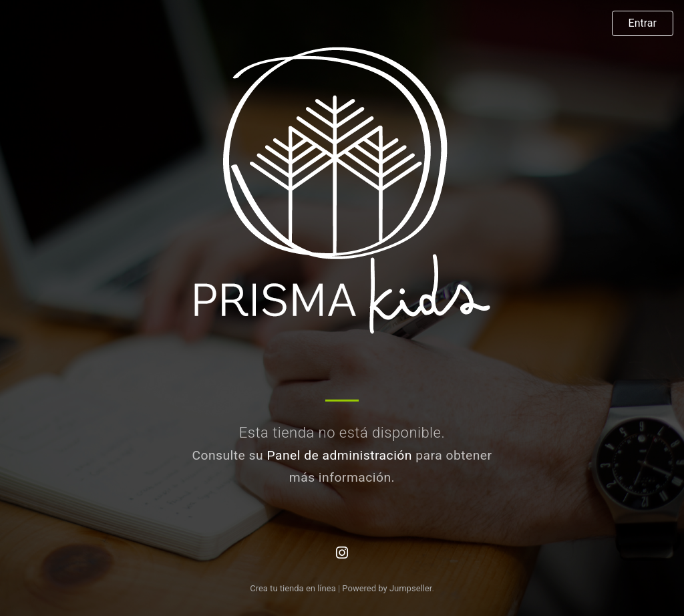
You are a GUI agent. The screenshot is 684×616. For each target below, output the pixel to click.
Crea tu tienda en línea (294, 588)
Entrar (643, 23)
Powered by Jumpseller (387, 588)
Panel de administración (339, 455)
